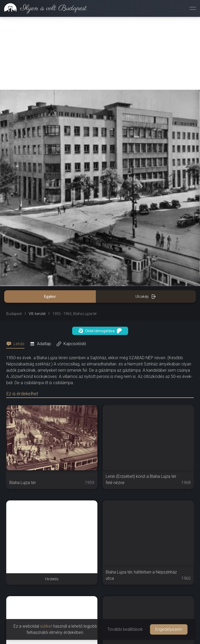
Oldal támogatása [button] (100, 331)
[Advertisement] (100, 53)
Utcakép (146, 297)
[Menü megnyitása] (193, 8)
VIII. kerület (37, 314)
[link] (43, 8)
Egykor (50, 297)
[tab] (17, 344)
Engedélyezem (169, 629)
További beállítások (125, 629)
